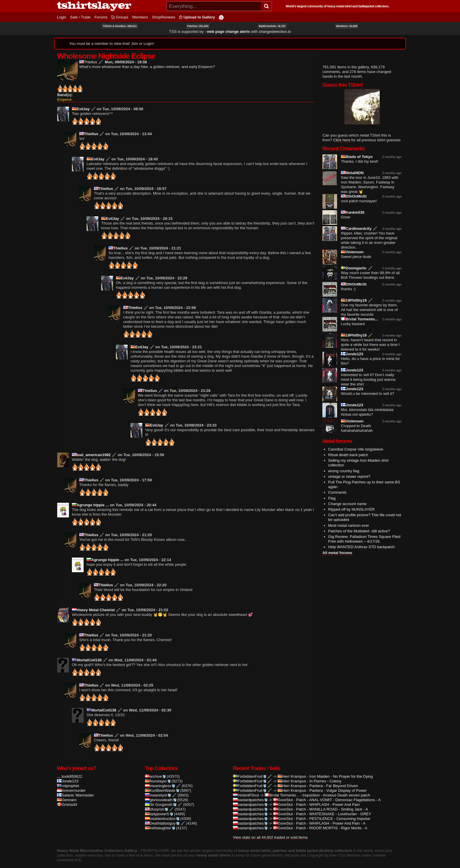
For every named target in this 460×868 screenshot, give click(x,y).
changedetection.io (275, 32)
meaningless (160, 778)
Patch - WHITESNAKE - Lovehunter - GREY (334, 806)
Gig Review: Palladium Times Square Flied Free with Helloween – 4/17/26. (364, 539)
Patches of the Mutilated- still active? (359, 531)
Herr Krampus (292, 769)
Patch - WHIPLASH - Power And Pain (328, 797)
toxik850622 (70, 769)
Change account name (347, 504)
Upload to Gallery (199, 17)
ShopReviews (164, 17)
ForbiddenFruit (250, 769)
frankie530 (353, 212)
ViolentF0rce (246, 788)
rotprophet (68, 778)
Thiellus (88, 62)
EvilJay (81, 101)
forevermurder (71, 783)
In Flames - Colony (325, 773)
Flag (332, 498)
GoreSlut (283, 792)
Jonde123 (352, 354)
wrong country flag (344, 471)
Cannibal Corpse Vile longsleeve (356, 449)
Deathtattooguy (162, 816)
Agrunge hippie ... (90, 497)
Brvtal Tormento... (359, 319)
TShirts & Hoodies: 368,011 (120, 26)
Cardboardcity (356, 229)
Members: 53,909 (347, 26)
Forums (101, 17)
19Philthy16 (354, 300)
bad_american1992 (91, 447)
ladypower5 (159, 806)
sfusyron (156, 802)
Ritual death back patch (348, 455)
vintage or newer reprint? (349, 477)
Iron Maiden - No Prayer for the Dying (341, 769)
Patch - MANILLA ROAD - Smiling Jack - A (332, 802)
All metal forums (337, 553)
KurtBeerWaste (162, 783)
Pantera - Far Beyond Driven (334, 778)
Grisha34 (67, 797)
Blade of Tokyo (357, 157)
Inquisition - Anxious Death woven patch (336, 788)
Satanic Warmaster (75, 788)
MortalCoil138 (87, 652)
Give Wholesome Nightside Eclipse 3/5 (92, 89)
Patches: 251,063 (198, 26)
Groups (122, 17)
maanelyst (158, 788)
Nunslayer (158, 773)
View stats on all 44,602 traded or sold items (270, 830)
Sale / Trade (80, 17)
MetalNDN (352, 173)
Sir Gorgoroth (161, 797)
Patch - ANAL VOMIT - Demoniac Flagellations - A (338, 792)
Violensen (352, 252)
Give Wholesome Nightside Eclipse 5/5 (102, 89)
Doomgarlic (354, 268)
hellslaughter (160, 820)
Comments (338, 492)
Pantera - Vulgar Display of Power (338, 783)
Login (62, 17)
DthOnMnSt (354, 196)
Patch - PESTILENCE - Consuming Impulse (333, 811)
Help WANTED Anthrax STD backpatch (361, 547)
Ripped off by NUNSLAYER (351, 509)
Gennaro (67, 792)
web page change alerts (228, 32)
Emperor (65, 92)
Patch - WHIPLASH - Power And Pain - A (331, 816)
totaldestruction (162, 811)
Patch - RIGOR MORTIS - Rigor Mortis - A (332, 820)
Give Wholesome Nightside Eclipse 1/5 (82, 89)
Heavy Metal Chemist (93, 602)
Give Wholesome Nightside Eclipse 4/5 (97, 89)
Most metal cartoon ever (349, 525)
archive (155, 769)
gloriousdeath (161, 792)
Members (140, 17)
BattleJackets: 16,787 (272, 26)
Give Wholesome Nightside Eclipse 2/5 (87, 89)
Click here (342, 140)
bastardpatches (250, 792)
